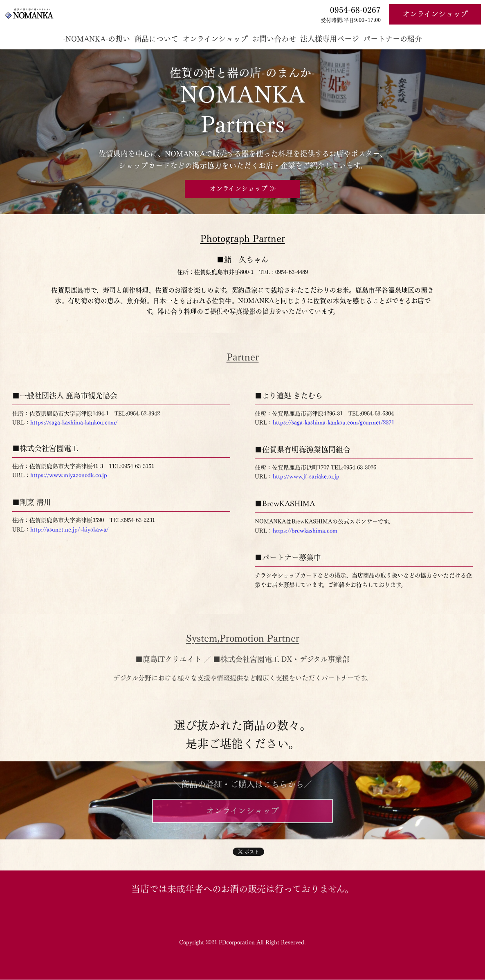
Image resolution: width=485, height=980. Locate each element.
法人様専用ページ (330, 39)
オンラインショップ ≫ (243, 188)
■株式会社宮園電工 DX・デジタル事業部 (281, 659)
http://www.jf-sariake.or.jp (306, 477)
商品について (156, 39)
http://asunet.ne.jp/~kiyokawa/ (69, 530)
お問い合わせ (274, 39)
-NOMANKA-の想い (97, 39)
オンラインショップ (435, 14)
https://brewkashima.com (305, 531)
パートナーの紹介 (393, 39)
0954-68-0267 (355, 10)
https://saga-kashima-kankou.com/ (74, 423)
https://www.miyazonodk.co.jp (69, 475)
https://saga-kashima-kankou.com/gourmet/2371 (333, 423)
